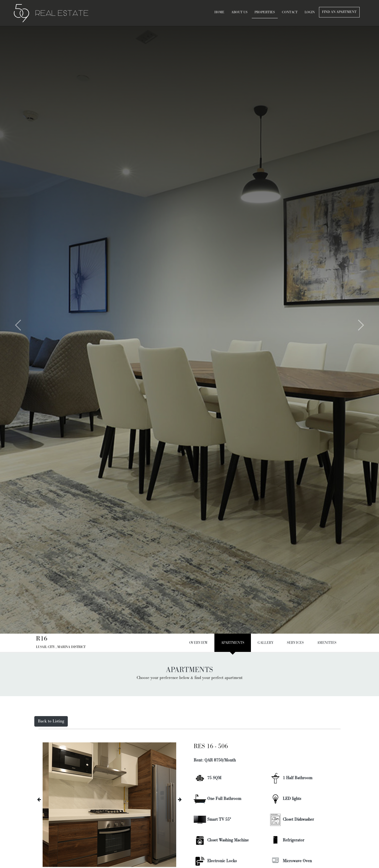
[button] (10, 329)
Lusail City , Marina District (61, 647)
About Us (239, 12)
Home (219, 12)
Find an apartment (339, 12)
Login (310, 12)
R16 (42, 639)
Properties (265, 12)
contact (290, 12)
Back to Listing (51, 721)
